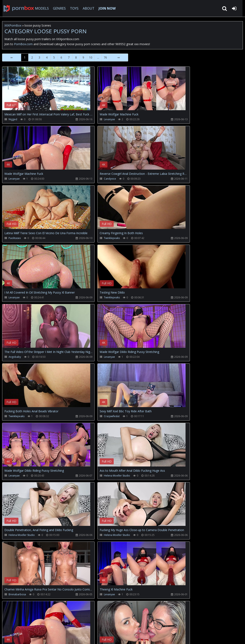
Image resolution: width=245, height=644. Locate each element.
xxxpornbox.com (34, 637)
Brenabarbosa (94, 416)
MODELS (40, 8)
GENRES (58, 8)
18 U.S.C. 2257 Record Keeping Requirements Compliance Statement (137, 637)
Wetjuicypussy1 (95, 535)
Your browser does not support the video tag (46, 91)
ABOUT (87, 8)
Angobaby (172, 238)
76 (105, 57)
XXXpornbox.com (17, 8)
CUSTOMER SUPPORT (36, 624)
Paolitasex (92, 179)
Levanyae (94, 119)
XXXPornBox (13, 25)
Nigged (13, 119)
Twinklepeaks (174, 179)
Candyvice (15, 179)
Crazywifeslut (173, 297)
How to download (71, 624)
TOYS (73, 8)
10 (91, 57)
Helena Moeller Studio (102, 357)
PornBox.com (23, 44)
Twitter (97, 624)
